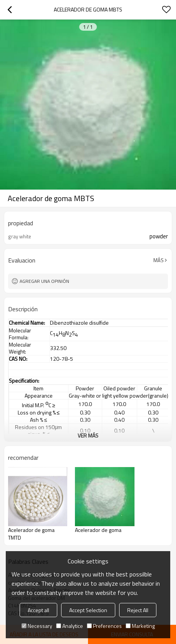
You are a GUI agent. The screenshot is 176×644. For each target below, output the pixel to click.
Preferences (104, 626)
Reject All (138, 610)
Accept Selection (88, 610)
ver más (88, 435)
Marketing (140, 626)
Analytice (70, 626)
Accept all (38, 610)
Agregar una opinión (44, 281)
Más (159, 260)
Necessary (37, 626)
